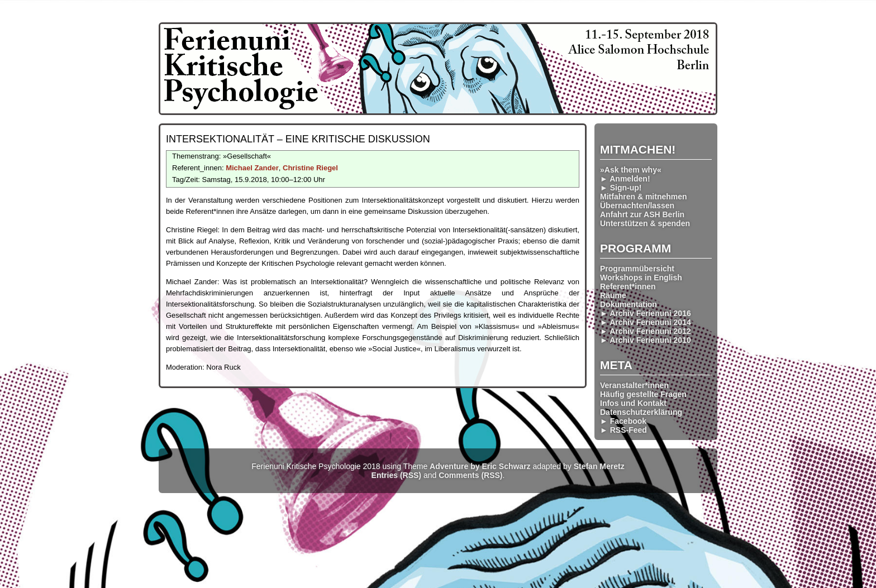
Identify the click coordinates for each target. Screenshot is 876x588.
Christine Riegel (310, 168)
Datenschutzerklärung (641, 412)
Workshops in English (641, 278)
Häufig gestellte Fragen (643, 394)
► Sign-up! (621, 188)
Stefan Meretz (599, 466)
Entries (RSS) (396, 475)
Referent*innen (628, 286)
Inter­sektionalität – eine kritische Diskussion (298, 139)
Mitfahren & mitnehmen (644, 197)
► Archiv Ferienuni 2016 (646, 313)
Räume (613, 295)
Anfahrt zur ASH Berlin (642, 214)
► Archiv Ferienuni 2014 (646, 322)
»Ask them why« (631, 170)
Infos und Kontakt (633, 403)
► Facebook (623, 421)
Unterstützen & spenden (645, 223)
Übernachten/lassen (637, 205)
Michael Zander (252, 168)
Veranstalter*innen (634, 385)
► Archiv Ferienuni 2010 (646, 340)
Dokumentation (629, 304)
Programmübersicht (637, 269)
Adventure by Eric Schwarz (480, 466)
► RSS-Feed (623, 430)
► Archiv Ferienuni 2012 (646, 331)
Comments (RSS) (470, 475)
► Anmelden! (625, 179)
